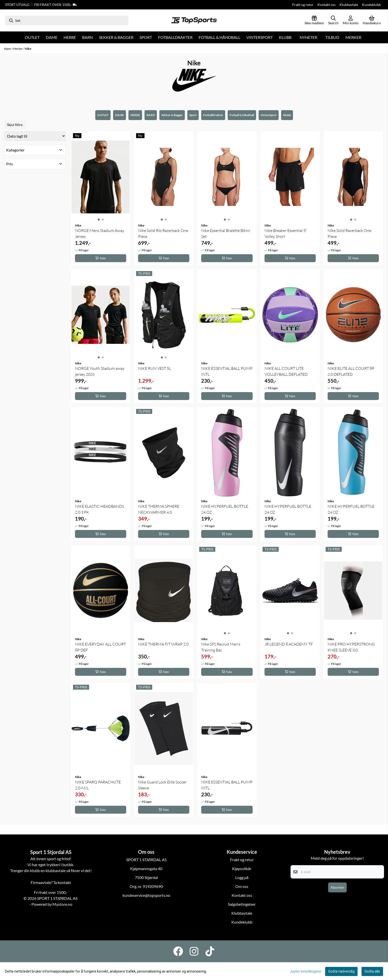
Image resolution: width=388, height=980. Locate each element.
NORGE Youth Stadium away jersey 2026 (100, 371)
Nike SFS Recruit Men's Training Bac (221, 647)
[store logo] (194, 21)
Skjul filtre (15, 125)
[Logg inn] (314, 21)
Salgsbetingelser (242, 904)
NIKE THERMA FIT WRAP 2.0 (163, 644)
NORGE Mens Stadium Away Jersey (100, 233)
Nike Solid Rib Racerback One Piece (163, 233)
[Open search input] (333, 21)
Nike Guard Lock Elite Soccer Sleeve (162, 785)
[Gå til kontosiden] (351, 21)
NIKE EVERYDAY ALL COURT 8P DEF (100, 647)
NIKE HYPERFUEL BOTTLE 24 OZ (225, 509)
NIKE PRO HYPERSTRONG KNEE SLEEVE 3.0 (351, 647)
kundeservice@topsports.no (146, 895)
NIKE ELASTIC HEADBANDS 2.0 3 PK (99, 509)
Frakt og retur (303, 5)
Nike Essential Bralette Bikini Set (226, 233)
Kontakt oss (327, 5)
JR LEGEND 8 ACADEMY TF (289, 644)
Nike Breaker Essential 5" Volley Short (286, 233)
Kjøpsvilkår (242, 868)
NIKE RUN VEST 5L (155, 368)
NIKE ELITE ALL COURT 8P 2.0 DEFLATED (351, 371)
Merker (353, 37)
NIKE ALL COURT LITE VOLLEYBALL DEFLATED (286, 371)
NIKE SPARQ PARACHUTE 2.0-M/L (98, 785)
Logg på (242, 877)
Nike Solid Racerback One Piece (349, 233)
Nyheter (308, 37)
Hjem (7, 49)
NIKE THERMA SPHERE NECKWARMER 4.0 (159, 509)
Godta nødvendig (341, 971)
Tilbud (332, 37)
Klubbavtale (349, 5)
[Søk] (67, 21)
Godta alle (372, 971)
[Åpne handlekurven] (372, 21)
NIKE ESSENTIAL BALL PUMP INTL (227, 371)
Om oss (242, 886)
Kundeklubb (371, 5)
